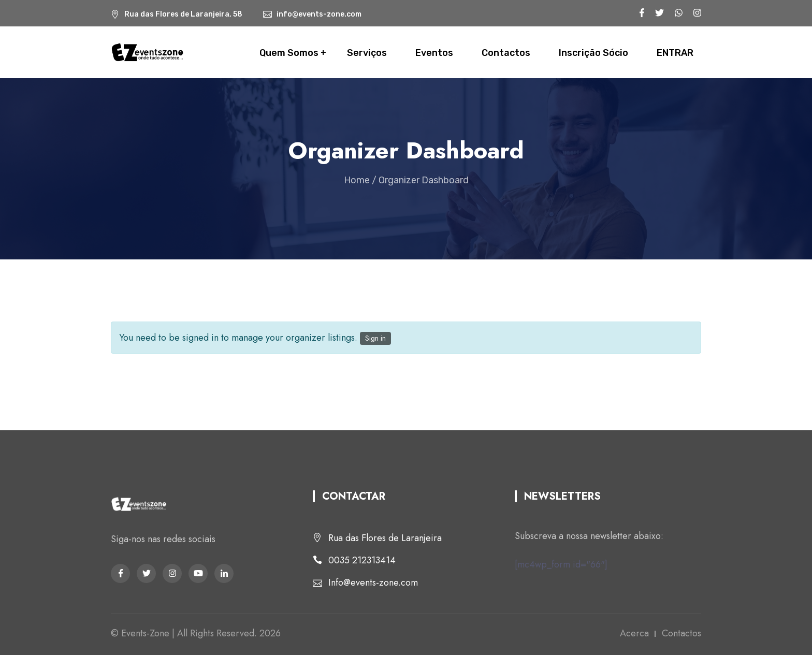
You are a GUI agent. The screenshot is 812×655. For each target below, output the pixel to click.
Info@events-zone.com (373, 583)
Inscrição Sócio (593, 53)
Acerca (634, 633)
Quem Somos (289, 53)
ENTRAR (675, 53)
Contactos (506, 53)
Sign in (375, 338)
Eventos (434, 53)
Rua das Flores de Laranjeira (385, 538)
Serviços (367, 53)
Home (357, 180)
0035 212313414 (362, 560)
